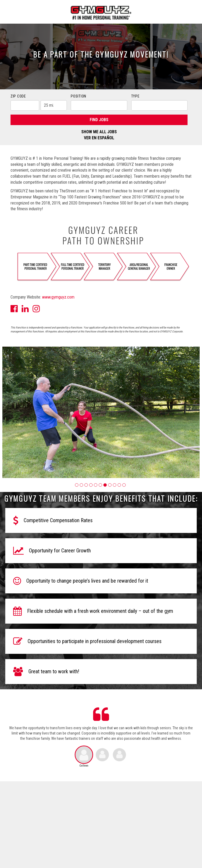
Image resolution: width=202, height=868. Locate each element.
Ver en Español (99, 138)
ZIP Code (18, 96)
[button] (77, 485)
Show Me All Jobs (99, 132)
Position (79, 96)
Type (135, 96)
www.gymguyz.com (58, 297)
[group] (101, 412)
